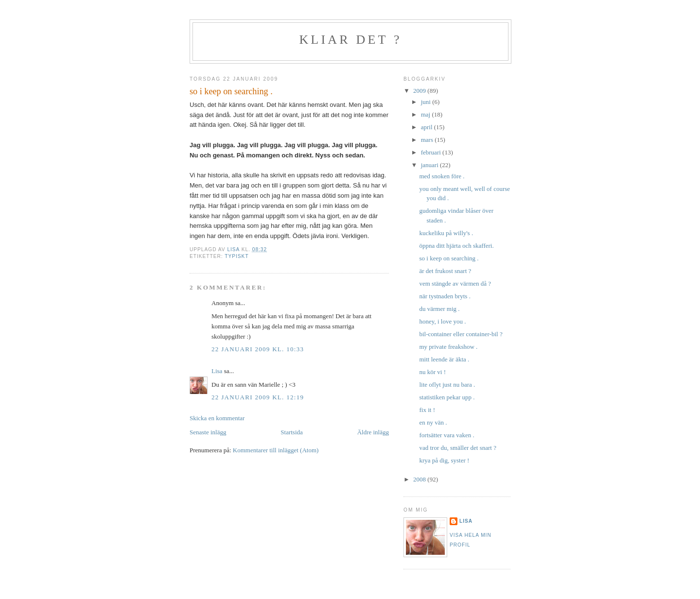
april (428, 127)
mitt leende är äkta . (444, 359)
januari (430, 165)
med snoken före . (442, 176)
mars (428, 140)
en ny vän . (433, 422)
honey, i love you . (442, 321)
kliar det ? (350, 40)
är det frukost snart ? (445, 271)
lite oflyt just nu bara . (447, 385)
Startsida (292, 432)
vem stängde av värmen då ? (455, 283)
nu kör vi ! (432, 372)
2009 (420, 91)
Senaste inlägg (208, 432)
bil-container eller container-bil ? (461, 334)
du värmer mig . (439, 309)
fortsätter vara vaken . (446, 435)
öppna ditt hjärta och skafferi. (456, 246)
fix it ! (427, 410)
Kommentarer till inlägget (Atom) (276, 450)
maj (427, 114)
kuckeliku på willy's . (446, 233)
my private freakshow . (448, 347)
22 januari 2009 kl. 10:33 (258, 349)
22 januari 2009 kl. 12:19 (258, 397)
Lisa (217, 371)
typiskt (236, 256)
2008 (420, 479)
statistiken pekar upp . (447, 397)
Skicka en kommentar (217, 418)
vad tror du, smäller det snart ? (457, 448)
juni (427, 102)
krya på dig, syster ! (444, 460)
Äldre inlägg (373, 432)
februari (432, 152)
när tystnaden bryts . (445, 296)
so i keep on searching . (449, 258)
